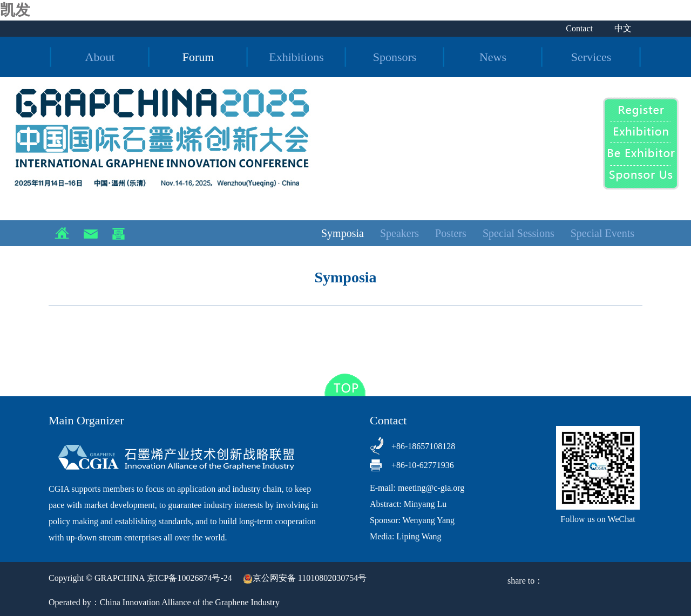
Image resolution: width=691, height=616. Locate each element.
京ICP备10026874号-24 (189, 578)
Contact (579, 28)
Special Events (602, 233)
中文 (623, 28)
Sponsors (395, 57)
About (100, 57)
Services (591, 57)
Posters (451, 233)
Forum (198, 57)
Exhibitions (296, 57)
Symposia (343, 233)
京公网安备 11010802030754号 (305, 578)
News (493, 57)
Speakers (399, 233)
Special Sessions (519, 233)
